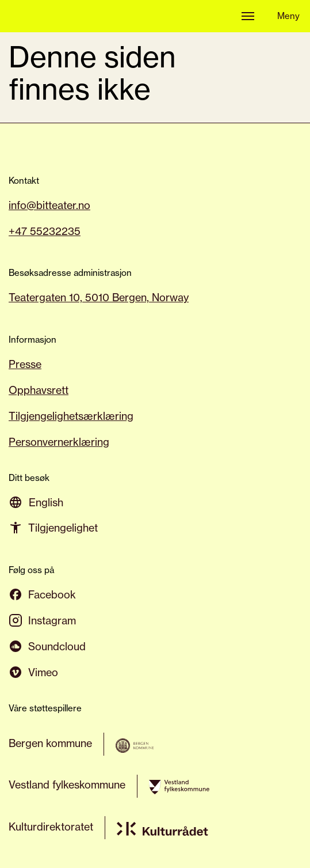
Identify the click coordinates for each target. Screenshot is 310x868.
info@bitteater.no (49, 205)
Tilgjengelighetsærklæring (71, 416)
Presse (25, 364)
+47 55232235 (45, 231)
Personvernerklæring (59, 442)
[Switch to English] (46, 502)
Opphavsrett (39, 390)
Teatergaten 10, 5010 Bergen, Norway (99, 297)
